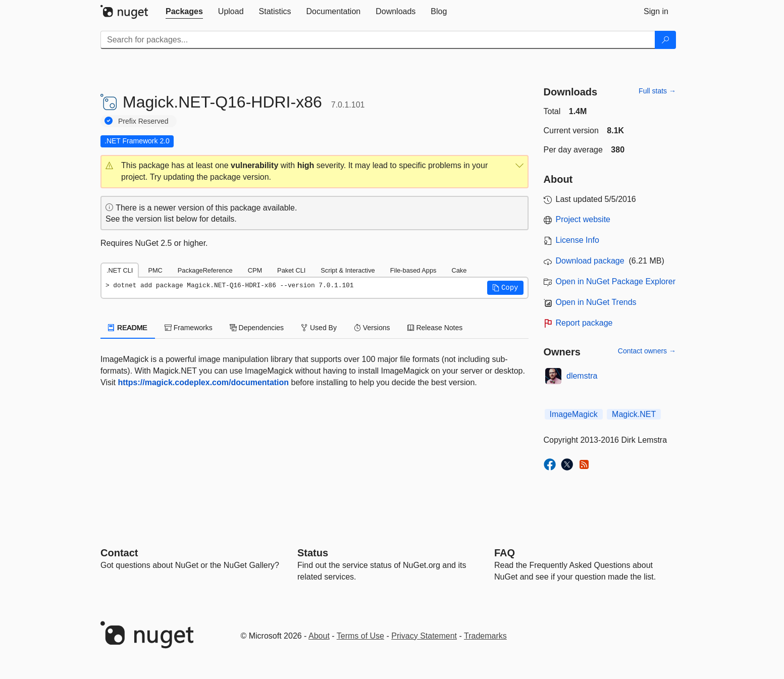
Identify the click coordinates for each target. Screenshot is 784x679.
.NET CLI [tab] (120, 270)
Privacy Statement (424, 636)
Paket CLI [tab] (291, 270)
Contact (119, 553)
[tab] (184, 12)
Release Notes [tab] (435, 328)
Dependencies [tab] (257, 328)
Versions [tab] (372, 328)
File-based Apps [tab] (413, 270)
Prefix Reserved (143, 121)
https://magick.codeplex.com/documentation (203, 382)
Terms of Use (360, 636)
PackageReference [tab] (205, 270)
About (319, 636)
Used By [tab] (319, 328)
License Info (578, 240)
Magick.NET (634, 414)
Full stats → (657, 91)
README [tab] (128, 328)
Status (313, 553)
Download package (590, 261)
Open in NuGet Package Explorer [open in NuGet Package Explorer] (616, 281)
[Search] (665, 40)
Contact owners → (647, 351)
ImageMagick (574, 414)
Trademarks (485, 636)
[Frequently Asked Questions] (505, 553)
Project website (583, 219)
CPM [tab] (255, 270)
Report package (584, 323)
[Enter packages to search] (378, 40)
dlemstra (582, 376)
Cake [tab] (459, 270)
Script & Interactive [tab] (348, 270)
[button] (315, 172)
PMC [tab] (155, 270)
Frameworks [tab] (189, 328)
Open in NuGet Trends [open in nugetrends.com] (596, 302)
